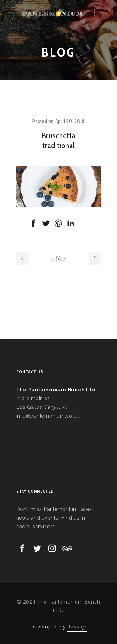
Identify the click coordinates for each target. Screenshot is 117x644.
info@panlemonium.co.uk (48, 416)
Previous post (22, 259)
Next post (95, 259)
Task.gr (77, 627)
